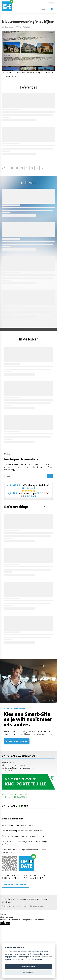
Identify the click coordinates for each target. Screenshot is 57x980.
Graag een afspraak (17, 741)
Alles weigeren (28, 973)
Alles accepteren (28, 966)
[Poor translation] (7, 923)
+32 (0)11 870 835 (9, 762)
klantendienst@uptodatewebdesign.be (18, 768)
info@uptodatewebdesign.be (14, 765)
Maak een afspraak (15, 884)
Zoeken (52, 3)
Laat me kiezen (36, 960)
